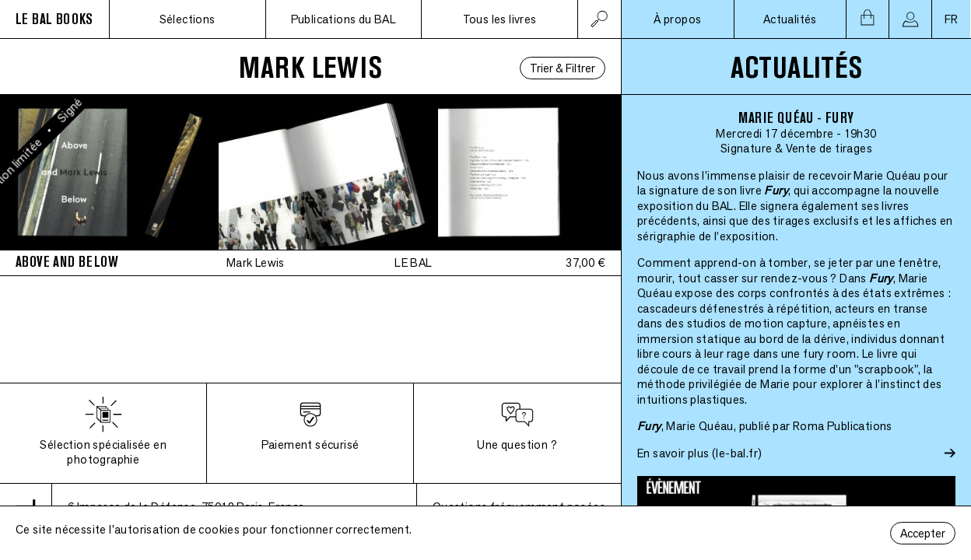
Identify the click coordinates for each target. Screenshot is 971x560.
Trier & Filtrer (563, 68)
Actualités (790, 19)
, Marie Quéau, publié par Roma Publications (765, 426)
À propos (677, 19)
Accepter (923, 533)
